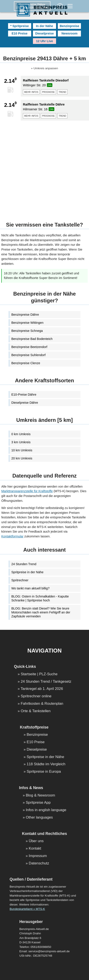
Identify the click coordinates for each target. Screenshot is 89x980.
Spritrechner (20, 580)
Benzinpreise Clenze (26, 363)
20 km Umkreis (22, 458)
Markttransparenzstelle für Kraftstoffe (27, 491)
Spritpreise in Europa (44, 772)
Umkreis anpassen (46, 68)
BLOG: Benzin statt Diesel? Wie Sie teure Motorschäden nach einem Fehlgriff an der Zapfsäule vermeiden (41, 612)
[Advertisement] (44, 168)
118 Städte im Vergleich (46, 764)
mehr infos (31, 92)
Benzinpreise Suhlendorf (28, 355)
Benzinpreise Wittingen (27, 323)
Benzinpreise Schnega (27, 331)
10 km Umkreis (22, 450)
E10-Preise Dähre (24, 395)
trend (62, 92)
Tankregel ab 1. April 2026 (42, 689)
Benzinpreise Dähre (25, 315)
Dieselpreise (45, 33)
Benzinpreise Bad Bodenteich (32, 339)
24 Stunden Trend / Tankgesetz (46, 682)
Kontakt (35, 849)
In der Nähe (44, 26)
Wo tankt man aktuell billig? (30, 588)
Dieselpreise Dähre (25, 403)
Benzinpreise (70, 26)
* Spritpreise (20, 26)
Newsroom (70, 33)
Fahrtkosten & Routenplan (42, 704)
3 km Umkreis (21, 442)
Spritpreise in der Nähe (27, 572)
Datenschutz (39, 863)
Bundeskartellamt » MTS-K (27, 909)
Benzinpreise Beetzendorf (29, 347)
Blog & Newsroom (40, 796)
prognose (48, 92)
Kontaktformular (12, 536)
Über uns (36, 841)
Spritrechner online (36, 696)
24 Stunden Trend (24, 564)
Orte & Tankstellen (36, 711)
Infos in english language (46, 810)
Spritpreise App (38, 803)
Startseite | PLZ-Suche (39, 674)
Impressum (38, 856)
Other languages (39, 818)
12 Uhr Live (44, 41)
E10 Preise (20, 33)
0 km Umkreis (21, 434)
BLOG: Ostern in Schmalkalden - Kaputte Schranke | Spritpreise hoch (40, 598)
